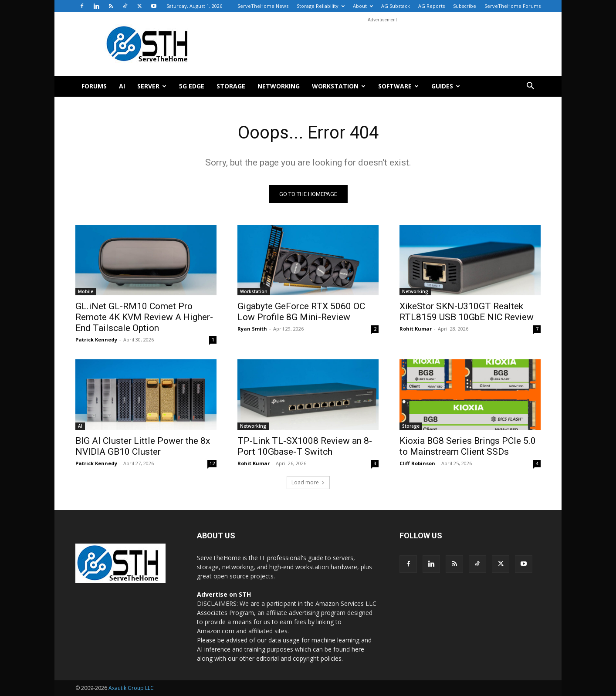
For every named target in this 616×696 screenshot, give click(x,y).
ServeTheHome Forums (513, 6)
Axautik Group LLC (131, 688)
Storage (231, 86)
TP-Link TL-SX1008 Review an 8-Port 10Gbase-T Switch (305, 446)
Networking (279, 86)
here (358, 649)
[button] (530, 87)
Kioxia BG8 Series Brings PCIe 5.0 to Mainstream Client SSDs (468, 446)
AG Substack (396, 6)
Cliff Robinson (417, 463)
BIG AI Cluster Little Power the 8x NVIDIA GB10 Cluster (143, 446)
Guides (446, 86)
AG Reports (432, 6)
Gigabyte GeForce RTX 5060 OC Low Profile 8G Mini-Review (301, 312)
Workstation (339, 86)
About (363, 6)
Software (398, 86)
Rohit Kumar (416, 329)
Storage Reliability (321, 6)
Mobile (86, 291)
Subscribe (465, 6)
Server (152, 86)
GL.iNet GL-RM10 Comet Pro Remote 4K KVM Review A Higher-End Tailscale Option (144, 317)
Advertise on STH (224, 594)
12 (212, 463)
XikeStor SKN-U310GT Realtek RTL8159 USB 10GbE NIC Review (467, 312)
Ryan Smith (252, 329)
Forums (94, 86)
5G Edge (192, 86)
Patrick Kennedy (96, 340)
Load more (308, 482)
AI (122, 86)
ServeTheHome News (263, 6)
